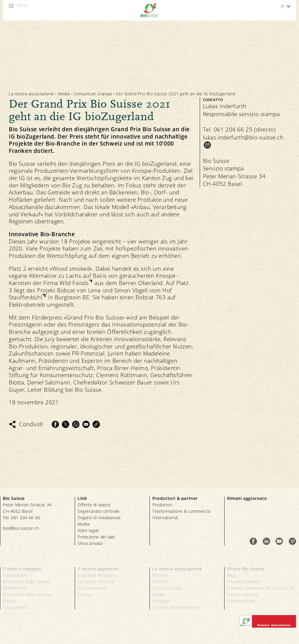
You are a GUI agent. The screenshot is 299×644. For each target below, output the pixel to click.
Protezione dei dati (96, 537)
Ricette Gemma (242, 594)
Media (64, 94)
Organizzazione (167, 588)
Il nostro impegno (22, 569)
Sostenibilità (15, 575)
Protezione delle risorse (27, 594)
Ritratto (160, 575)
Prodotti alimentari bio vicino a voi (261, 588)
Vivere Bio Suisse (246, 569)
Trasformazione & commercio (181, 511)
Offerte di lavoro (94, 505)
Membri (160, 582)
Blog (231, 575)
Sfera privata (90, 543)
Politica (85, 594)
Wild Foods (74, 283)
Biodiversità (14, 588)
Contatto (161, 601)
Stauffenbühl (25, 297)
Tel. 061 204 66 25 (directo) (239, 130)
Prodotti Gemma (243, 582)
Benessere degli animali (27, 582)
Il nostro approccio (98, 569)
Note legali (88, 530)
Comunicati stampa (93, 94)
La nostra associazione (31, 94)
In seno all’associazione (176, 607)
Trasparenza (15, 607)
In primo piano (92, 588)
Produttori (162, 505)
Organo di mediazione (99, 518)
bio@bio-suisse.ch (21, 528)
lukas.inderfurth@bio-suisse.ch (243, 137)
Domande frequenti (97, 575)
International (165, 518)
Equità (9, 601)
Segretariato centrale (99, 511)
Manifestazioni (241, 601)
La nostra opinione (96, 582)
